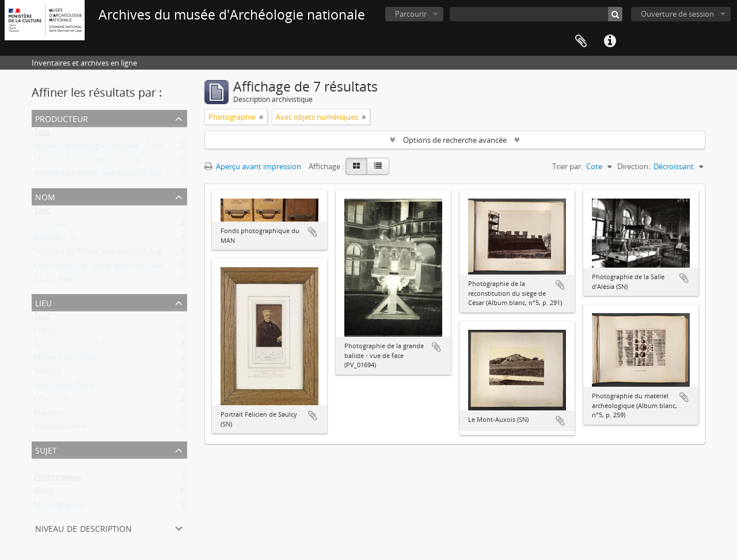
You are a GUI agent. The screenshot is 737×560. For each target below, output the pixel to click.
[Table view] (378, 166)
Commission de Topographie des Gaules (102, 268)
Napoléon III (55, 240)
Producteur (62, 118)
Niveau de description (83, 527)
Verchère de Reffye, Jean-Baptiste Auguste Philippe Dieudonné (140, 176)
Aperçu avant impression (253, 166)
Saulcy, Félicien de (64, 281)
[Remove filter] (261, 117)
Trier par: (567, 166)
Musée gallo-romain (68, 360)
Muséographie (59, 507)
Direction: (634, 166)
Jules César (52, 226)
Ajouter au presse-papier (313, 232)
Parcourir (411, 14)
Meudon (49, 415)
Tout (42, 134)
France (45, 332)
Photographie (58, 479)
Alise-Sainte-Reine (64, 387)
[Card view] (356, 166)
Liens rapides (610, 41)
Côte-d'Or (51, 401)
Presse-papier (581, 41)
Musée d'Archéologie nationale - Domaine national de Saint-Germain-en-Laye (165, 148)
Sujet (46, 449)
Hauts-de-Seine (60, 429)
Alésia (44, 493)
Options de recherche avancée (455, 140)
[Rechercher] (615, 14)
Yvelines (48, 374)
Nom (45, 196)
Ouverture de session (677, 14)
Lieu (43, 302)
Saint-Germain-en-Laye (73, 346)
